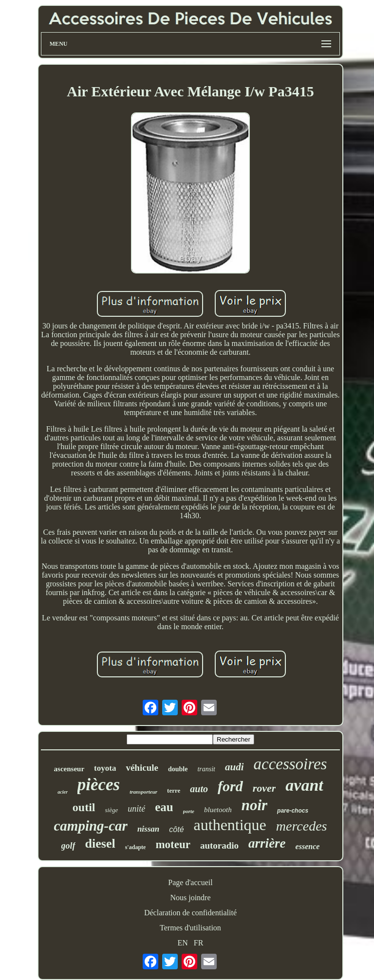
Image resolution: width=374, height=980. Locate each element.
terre (174, 790)
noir (254, 805)
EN (183, 943)
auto (199, 789)
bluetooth (218, 810)
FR (199, 943)
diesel (100, 844)
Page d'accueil (190, 882)
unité (136, 809)
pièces (99, 785)
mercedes (302, 826)
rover (264, 788)
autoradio (219, 845)
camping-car (90, 826)
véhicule (142, 768)
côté (176, 829)
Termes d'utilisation (190, 928)
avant (304, 785)
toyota (105, 768)
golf (68, 846)
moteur (173, 844)
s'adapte (136, 847)
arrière (267, 843)
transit (206, 769)
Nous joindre (190, 898)
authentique (230, 825)
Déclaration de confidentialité (190, 913)
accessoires (290, 764)
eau (164, 807)
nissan (148, 829)
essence (308, 846)
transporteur (143, 792)
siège (112, 810)
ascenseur (69, 769)
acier (63, 792)
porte (189, 811)
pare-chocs (293, 811)
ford (230, 786)
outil (84, 807)
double (178, 769)
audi (234, 767)
